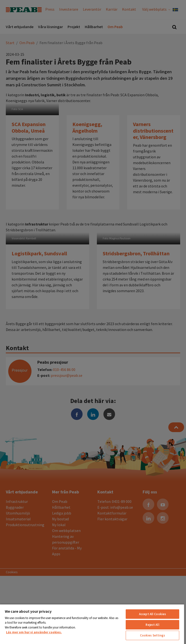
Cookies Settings (153, 635)
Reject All (152, 625)
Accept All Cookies (152, 614)
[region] (92, 624)
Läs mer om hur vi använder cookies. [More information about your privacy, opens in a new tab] (34, 632)
